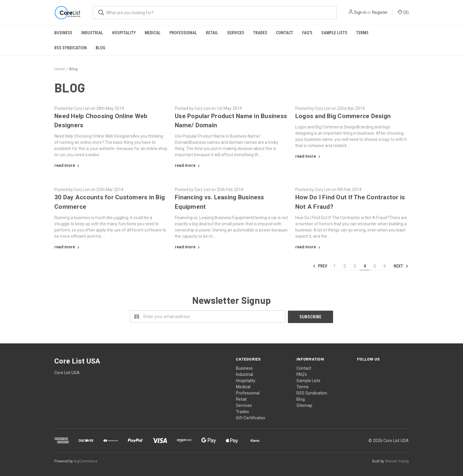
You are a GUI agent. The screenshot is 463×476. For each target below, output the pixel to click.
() (403, 12)
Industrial (92, 33)
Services (236, 33)
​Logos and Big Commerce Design (343, 116)
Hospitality (124, 33)
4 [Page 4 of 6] (365, 266)
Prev (320, 266)
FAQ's (307, 33)
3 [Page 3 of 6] (355, 266)
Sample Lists (334, 33)
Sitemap (304, 405)
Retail (212, 33)
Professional (183, 33)
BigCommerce (86, 461)
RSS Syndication (71, 48)
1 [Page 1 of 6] (335, 266)
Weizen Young (397, 461)
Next (401, 266)
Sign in (360, 12)
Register (380, 12)
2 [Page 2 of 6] (345, 266)
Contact (285, 33)
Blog (100, 48)
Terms (362, 33)
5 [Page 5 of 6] (375, 266)
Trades (260, 33)
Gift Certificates (251, 418)
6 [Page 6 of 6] (385, 266)
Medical (153, 33)
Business (63, 33)
